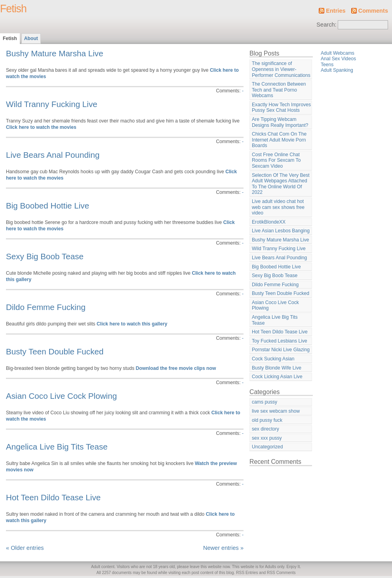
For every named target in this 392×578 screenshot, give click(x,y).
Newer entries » (223, 548)
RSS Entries (247, 573)
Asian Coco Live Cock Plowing (61, 396)
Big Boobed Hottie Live (48, 206)
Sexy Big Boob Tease (45, 256)
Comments (373, 11)
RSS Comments (281, 573)
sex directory (265, 429)
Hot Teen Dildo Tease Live (53, 497)
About (31, 38)
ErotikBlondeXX (269, 222)
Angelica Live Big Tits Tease (57, 447)
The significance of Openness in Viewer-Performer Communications (281, 69)
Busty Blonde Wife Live (277, 368)
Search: (326, 25)
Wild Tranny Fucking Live (52, 104)
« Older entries (25, 548)
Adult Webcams (338, 53)
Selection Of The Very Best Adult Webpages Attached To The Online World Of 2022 (281, 184)
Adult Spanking (337, 70)
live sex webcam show (276, 411)
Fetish (13, 9)
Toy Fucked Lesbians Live (280, 341)
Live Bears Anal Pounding (53, 155)
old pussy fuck (267, 420)
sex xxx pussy (267, 438)
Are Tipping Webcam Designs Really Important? (280, 122)
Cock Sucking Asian (273, 359)
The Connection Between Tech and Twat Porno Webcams (279, 90)
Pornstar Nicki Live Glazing (281, 350)
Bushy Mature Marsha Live (55, 53)
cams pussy (265, 402)
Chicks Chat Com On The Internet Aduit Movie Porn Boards (279, 140)
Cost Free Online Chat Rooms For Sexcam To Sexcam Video (276, 160)
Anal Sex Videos (338, 59)
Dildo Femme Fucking (46, 307)
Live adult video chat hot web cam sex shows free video (278, 207)
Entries (336, 11)
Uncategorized (267, 447)
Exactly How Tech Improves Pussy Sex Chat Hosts (281, 108)
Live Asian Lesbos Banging (281, 231)
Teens (327, 65)
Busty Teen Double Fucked (55, 351)
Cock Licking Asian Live (277, 377)
